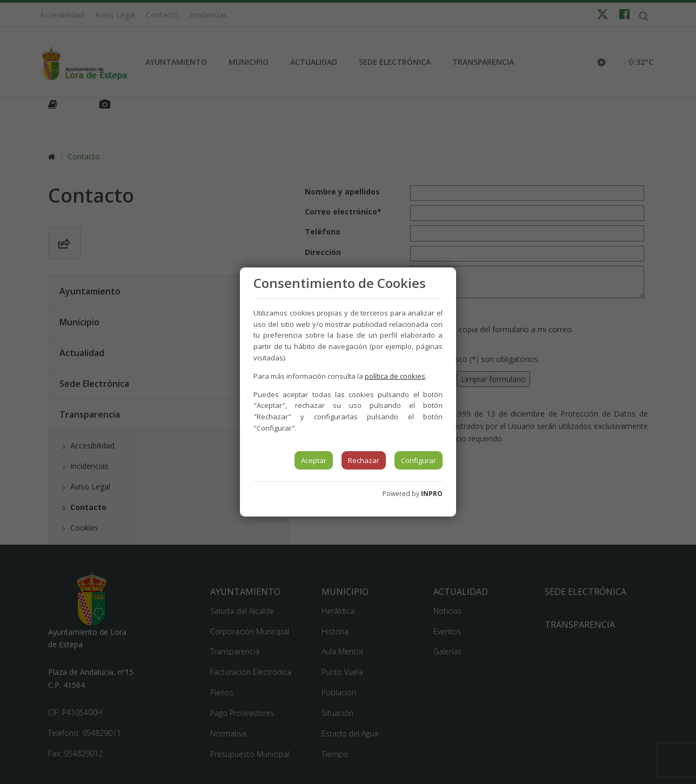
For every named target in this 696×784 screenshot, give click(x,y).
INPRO (432, 494)
